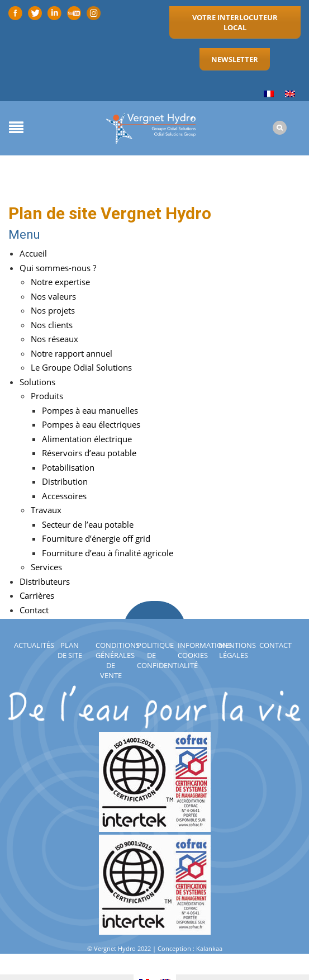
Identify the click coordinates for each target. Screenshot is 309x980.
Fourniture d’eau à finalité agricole (108, 553)
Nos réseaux (54, 339)
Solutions (37, 382)
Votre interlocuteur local (235, 22)
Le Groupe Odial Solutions (81, 367)
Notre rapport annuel (72, 353)
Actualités (34, 645)
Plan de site (70, 650)
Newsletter (235, 59)
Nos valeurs (53, 296)
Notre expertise (60, 282)
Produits (47, 396)
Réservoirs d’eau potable (89, 453)
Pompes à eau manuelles (90, 410)
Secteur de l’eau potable (88, 524)
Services (46, 567)
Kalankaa (209, 948)
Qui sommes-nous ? (58, 268)
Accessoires (64, 496)
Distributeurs (45, 581)
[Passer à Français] (269, 94)
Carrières (37, 595)
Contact (275, 645)
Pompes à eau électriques (91, 424)
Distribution (65, 481)
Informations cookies (205, 650)
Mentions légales (237, 650)
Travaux (46, 510)
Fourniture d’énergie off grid (96, 538)
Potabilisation (68, 467)
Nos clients (52, 325)
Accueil (33, 253)
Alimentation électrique (87, 439)
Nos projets (53, 310)
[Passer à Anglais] (290, 94)
